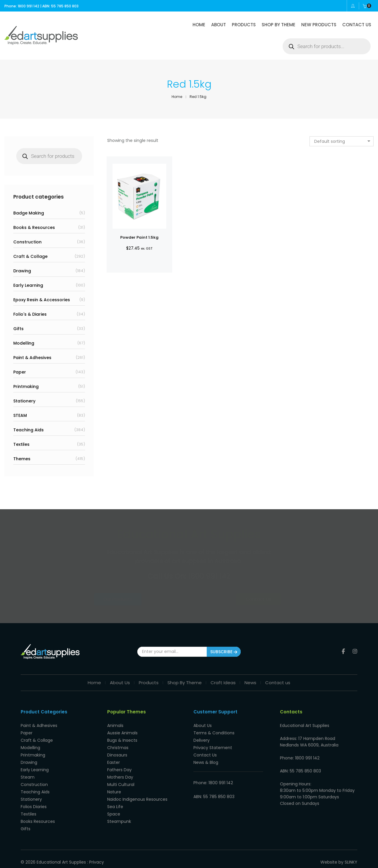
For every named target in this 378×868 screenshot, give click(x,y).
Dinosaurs (117, 755)
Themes (22, 459)
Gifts (18, 329)
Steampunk (119, 821)
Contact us (278, 683)
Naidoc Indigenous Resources (137, 799)
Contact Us (244, 599)
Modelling (24, 343)
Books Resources (38, 821)
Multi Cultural (121, 785)
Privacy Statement (213, 748)
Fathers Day (119, 770)
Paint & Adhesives (32, 358)
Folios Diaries (34, 807)
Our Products (134, 599)
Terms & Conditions (214, 733)
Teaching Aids (28, 430)
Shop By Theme (185, 683)
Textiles (21, 444)
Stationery (24, 401)
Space (114, 814)
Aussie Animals (122, 733)
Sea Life (115, 807)
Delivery (202, 740)
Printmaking (26, 386)
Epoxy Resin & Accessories (42, 300)
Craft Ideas (223, 683)
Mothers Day (120, 777)
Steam (28, 777)
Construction (27, 242)
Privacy (97, 862)
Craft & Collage (30, 256)
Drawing (22, 271)
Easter (114, 762)
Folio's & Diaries (30, 314)
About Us (120, 683)
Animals (115, 725)
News (250, 683)
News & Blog (206, 762)
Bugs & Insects (122, 740)
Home (94, 683)
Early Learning (28, 285)
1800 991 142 (209, 576)
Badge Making (29, 213)
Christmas (118, 748)
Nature (114, 792)
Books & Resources (34, 227)
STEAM (20, 415)
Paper (20, 372)
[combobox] (342, 141)
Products (149, 683)
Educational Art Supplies (61, 862)
